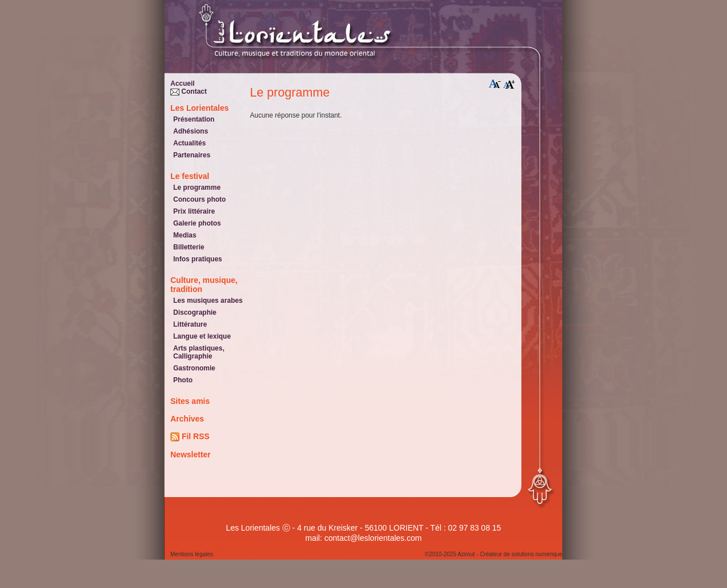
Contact (189, 91)
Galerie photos (197, 223)
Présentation (194, 119)
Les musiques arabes (208, 301)
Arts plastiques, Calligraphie (199, 352)
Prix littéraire (194, 211)
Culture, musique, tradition (204, 285)
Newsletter (191, 454)
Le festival (190, 176)
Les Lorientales (200, 108)
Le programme (197, 187)
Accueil (183, 84)
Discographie (195, 312)
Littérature (190, 324)
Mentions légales (192, 554)
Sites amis (190, 401)
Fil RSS (190, 437)
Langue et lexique (202, 336)
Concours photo (200, 199)
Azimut (466, 554)
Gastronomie (194, 368)
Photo (183, 380)
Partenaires (192, 155)
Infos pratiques (198, 259)
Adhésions (191, 131)
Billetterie (189, 247)
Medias (185, 235)
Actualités (189, 143)
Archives (187, 419)
